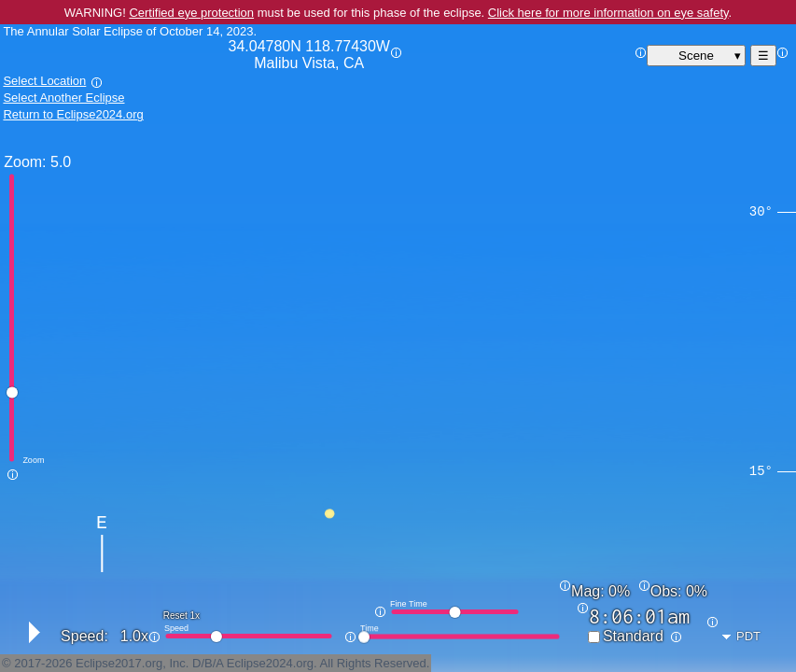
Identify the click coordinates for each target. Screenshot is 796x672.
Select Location (44, 81)
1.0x (134, 636)
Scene (696, 56)
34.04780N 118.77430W (309, 55)
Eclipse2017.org (119, 663)
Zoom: (25, 162)
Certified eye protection (191, 13)
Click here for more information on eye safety (608, 13)
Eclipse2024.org (270, 663)
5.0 (61, 162)
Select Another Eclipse (63, 98)
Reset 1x (182, 616)
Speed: (84, 636)
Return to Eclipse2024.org (73, 114)
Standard (633, 636)
